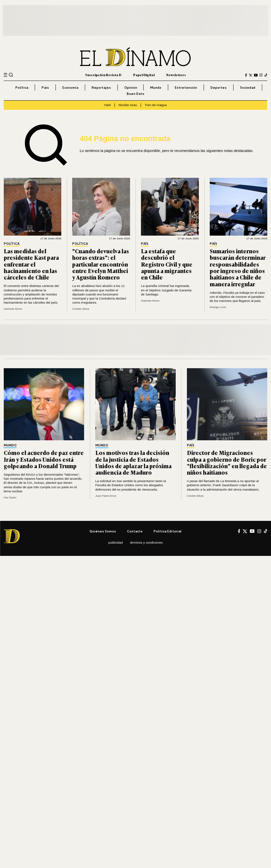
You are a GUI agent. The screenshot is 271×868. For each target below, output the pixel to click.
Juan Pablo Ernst (106, 496)
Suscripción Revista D (103, 75)
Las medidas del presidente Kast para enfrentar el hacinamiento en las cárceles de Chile (31, 264)
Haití (107, 105)
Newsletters (176, 75)
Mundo (156, 88)
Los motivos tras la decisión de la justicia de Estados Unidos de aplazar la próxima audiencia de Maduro (133, 462)
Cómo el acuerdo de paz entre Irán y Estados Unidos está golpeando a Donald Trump (44, 459)
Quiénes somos (103, 531)
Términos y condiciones (146, 542)
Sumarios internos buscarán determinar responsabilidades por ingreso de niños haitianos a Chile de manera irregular (238, 267)
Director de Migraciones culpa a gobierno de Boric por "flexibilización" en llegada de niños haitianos (227, 462)
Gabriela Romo (13, 309)
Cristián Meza (81, 309)
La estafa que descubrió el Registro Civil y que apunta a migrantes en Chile (167, 264)
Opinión (131, 88)
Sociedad (248, 88)
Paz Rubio (10, 498)
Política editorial (168, 531)
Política (22, 88)
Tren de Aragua (156, 105)
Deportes (219, 88)
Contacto (135, 531)
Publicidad (116, 542)
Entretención (186, 88)
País (45, 88)
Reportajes (101, 88)
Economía (70, 88)
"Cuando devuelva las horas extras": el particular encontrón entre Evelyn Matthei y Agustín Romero (101, 264)
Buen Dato (135, 94)
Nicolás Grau (128, 105)
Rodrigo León (218, 307)
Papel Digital (144, 75)
